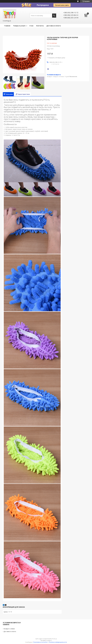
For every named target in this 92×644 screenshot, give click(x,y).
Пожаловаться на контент (40, 642)
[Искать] (54, 16)
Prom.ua (55, 639)
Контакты (40, 26)
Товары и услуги (19, 26)
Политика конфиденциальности (58, 642)
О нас (31, 26)
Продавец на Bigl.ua (46, 640)
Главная (7, 26)
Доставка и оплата (54, 26)
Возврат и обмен (9, 629)
